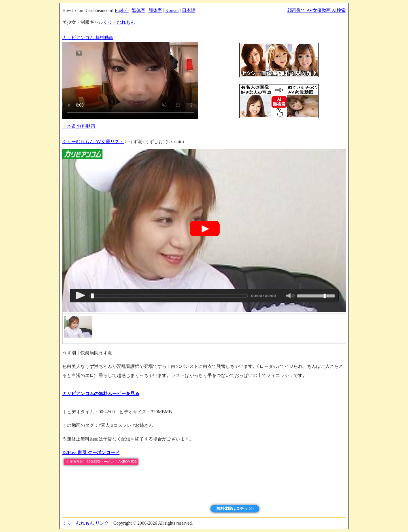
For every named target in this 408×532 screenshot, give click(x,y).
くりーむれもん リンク (86, 523)
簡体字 (155, 10)
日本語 (189, 10)
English (122, 10)
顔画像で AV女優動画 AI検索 (316, 10)
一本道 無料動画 (79, 126)
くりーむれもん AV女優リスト (93, 142)
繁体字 (139, 10)
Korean (172, 10)
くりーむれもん (119, 22)
